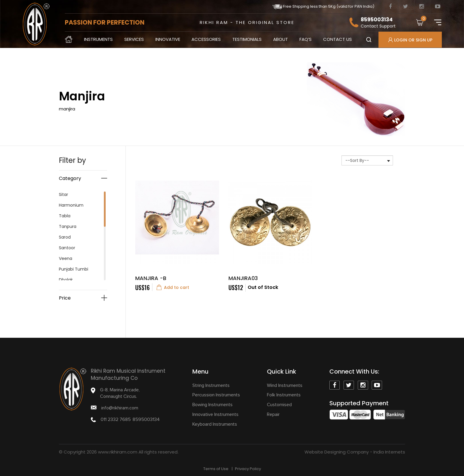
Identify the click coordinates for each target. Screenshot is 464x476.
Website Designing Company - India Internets (355, 452)
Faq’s (306, 39)
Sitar (63, 194)
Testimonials (247, 39)
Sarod (65, 237)
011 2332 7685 (116, 419)
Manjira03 (243, 278)
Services (134, 39)
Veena (66, 258)
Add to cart (173, 287)
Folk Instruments (284, 395)
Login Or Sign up (410, 40)
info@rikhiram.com (120, 408)
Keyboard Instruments (215, 424)
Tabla (65, 216)
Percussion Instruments (216, 395)
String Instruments (211, 385)
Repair (273, 414)
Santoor (67, 248)
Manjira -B (151, 278)
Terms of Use (216, 469)
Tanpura (68, 226)
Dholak (66, 280)
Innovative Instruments (215, 414)
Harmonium (71, 205)
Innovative (168, 39)
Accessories (206, 39)
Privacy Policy (248, 469)
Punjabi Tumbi (74, 269)
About (281, 39)
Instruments (98, 39)
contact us (337, 39)
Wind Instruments (285, 385)
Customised (279, 405)
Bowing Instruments (212, 405)
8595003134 (377, 20)
